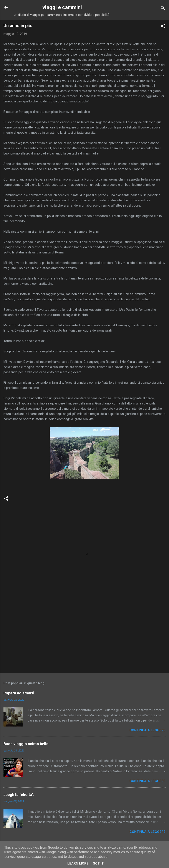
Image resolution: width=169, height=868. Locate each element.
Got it (98, 863)
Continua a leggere (147, 730)
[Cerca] (163, 9)
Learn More (78, 863)
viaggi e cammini (62, 7)
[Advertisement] (84, 636)
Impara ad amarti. (19, 693)
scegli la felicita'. (19, 795)
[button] (163, 27)
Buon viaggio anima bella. (27, 744)
